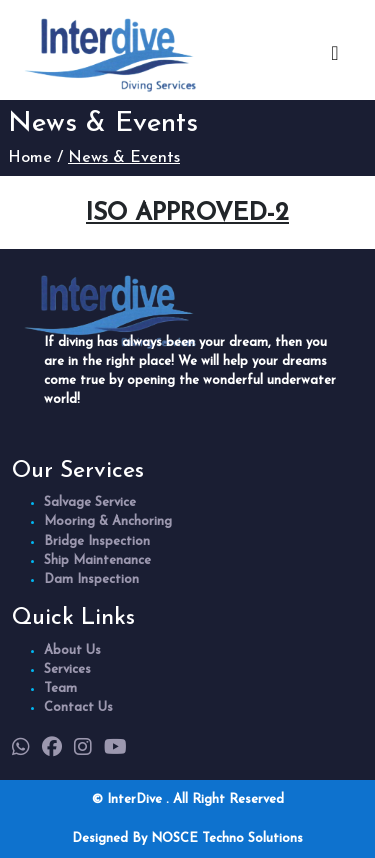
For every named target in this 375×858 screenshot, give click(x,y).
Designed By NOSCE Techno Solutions (187, 838)
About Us (72, 650)
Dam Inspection (91, 579)
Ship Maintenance (97, 560)
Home (30, 158)
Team (60, 688)
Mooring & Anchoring (108, 521)
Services (67, 669)
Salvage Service (90, 502)
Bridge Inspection (97, 541)
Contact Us (78, 707)
